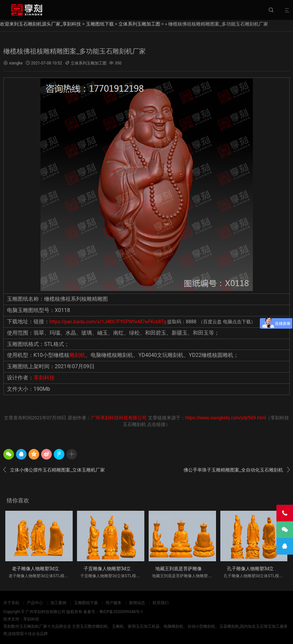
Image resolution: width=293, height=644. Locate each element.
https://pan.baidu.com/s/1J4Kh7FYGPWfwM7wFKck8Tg (108, 322)
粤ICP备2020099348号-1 (121, 612)
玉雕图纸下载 (100, 24)
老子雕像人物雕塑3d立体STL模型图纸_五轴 (57, 569)
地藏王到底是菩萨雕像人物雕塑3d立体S (196, 569)
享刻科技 (44, 378)
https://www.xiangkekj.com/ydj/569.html (226, 418)
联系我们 (161, 603)
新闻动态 (137, 603)
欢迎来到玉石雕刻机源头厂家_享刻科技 (40, 24)
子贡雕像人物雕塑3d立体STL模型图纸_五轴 (128, 569)
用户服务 (113, 603)
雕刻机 (77, 355)
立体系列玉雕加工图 (139, 24)
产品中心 (35, 603)
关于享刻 (11, 603)
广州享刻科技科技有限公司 (119, 418)
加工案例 (58, 603)
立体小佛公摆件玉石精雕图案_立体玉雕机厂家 (54, 470)
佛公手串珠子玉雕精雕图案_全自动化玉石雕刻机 (237, 470)
